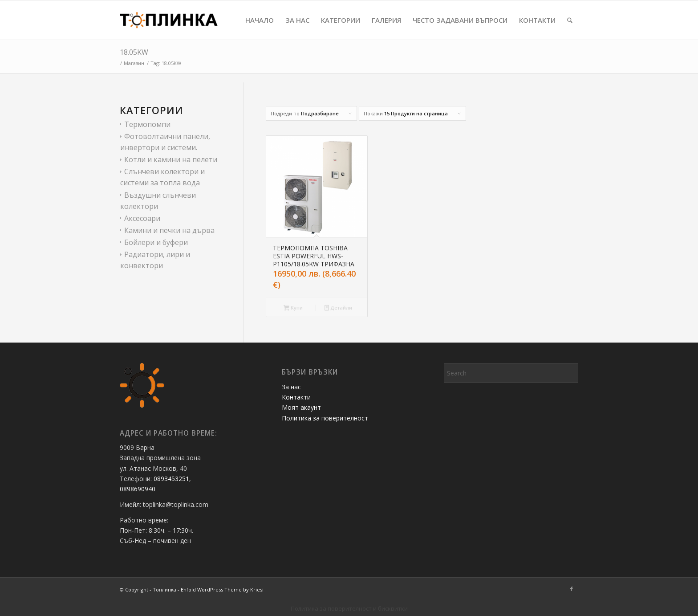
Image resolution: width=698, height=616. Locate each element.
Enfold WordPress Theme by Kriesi (222, 589)
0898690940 (138, 489)
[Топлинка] (169, 20)
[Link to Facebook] (572, 589)
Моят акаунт (301, 407)
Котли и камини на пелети (171, 159)
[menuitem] (260, 20)
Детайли (338, 308)
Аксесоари (142, 218)
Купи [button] (293, 308)
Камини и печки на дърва (169, 230)
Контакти (296, 397)
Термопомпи (147, 124)
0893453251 (171, 479)
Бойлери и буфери (156, 242)
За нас (291, 387)
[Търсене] (570, 20)
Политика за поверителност (325, 418)
